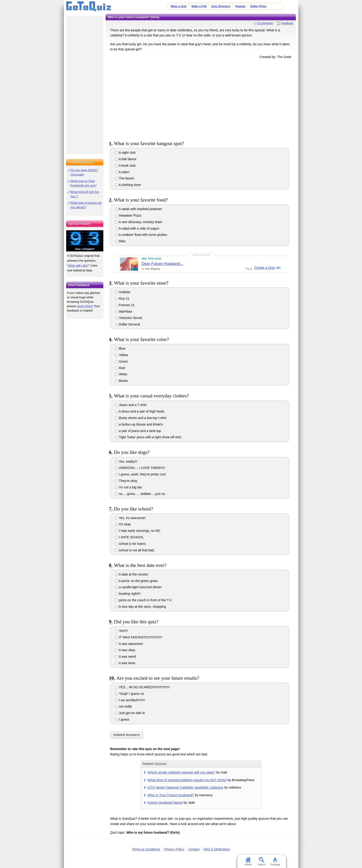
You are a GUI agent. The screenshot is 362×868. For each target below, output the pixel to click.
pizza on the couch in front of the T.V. (143, 600)
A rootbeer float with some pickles (141, 235)
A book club (125, 166)
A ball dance (126, 159)
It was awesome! (129, 644)
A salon (122, 172)
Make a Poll (199, 6)
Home (248, 861)
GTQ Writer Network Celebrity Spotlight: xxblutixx (185, 787)
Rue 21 (122, 299)
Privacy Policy (174, 849)
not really (124, 706)
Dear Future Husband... (162, 264)
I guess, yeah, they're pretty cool (140, 474)
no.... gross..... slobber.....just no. (140, 494)
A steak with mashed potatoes (138, 209)
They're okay (126, 481)
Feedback (287, 23)
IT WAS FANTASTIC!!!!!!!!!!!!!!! (139, 637)
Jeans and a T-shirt (131, 405)
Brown (122, 381)
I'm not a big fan (128, 487)
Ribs (120, 241)
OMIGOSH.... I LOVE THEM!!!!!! (140, 468)
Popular (240, 6)
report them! (85, 306)
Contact (194, 849)
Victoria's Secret (129, 318)
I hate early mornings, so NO (138, 531)
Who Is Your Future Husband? (171, 795)
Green (121, 361)
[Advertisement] (201, 99)
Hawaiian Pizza (128, 215)
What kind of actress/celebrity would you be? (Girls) (187, 780)
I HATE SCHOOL (129, 537)
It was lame (125, 663)
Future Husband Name (165, 802)
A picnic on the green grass (136, 581)
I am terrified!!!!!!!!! (130, 700)
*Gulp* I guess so (129, 694)
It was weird (126, 657)
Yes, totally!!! (126, 462)
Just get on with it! (130, 713)
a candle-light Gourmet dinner (138, 587)
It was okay (125, 650)
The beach (125, 178)
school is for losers (130, 544)
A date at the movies (132, 574)
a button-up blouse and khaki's (139, 424)
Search (262, 861)
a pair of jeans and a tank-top (138, 431)
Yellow (122, 355)
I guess (122, 719)
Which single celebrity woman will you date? (181, 772)
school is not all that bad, (135, 550)
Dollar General (127, 324)
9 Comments (265, 23)
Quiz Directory (221, 6)
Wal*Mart (124, 312)
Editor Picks (258, 6)
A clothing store (128, 185)
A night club (125, 153)
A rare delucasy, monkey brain (139, 222)
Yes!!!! (121, 631)
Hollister (123, 292)
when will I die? (78, 265)
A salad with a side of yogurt (137, 228)
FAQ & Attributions (217, 849)
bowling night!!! (128, 594)
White (121, 374)
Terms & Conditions (146, 849)
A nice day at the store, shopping (140, 607)
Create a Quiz (264, 268)
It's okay (123, 524)
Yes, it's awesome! (130, 518)
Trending (275, 861)
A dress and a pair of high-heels (140, 411)
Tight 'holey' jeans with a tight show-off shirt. (148, 437)
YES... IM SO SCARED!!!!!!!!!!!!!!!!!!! (142, 687)
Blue (120, 348)
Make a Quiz (179, 6)
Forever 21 (125, 305)
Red (120, 368)
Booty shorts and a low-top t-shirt (141, 418)
